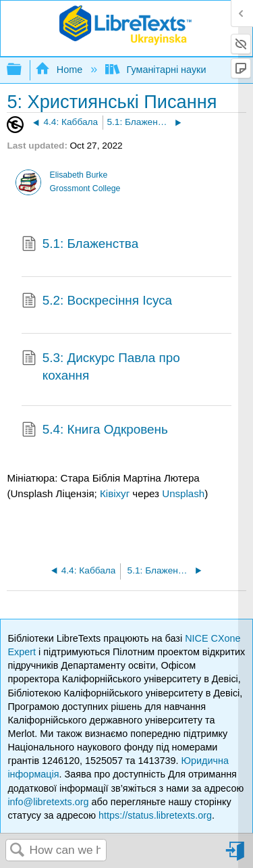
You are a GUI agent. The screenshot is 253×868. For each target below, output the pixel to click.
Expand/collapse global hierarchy (23, 70)
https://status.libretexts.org (155, 815)
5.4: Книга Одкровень (95, 431)
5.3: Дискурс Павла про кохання (101, 367)
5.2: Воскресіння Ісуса (97, 302)
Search (18, 851)
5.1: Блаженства (80, 245)
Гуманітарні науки (157, 70)
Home (60, 70)
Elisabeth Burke (79, 175)
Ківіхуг (115, 493)
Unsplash (183, 493)
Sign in (236, 856)
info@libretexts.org (48, 802)
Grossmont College (85, 188)
